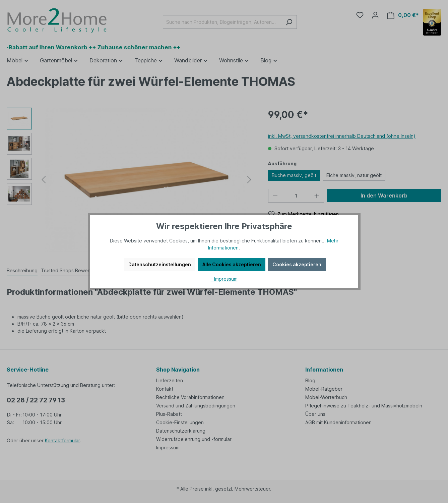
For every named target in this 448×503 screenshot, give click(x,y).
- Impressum (224, 279)
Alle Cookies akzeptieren (232, 264)
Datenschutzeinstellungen (160, 264)
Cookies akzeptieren (297, 264)
